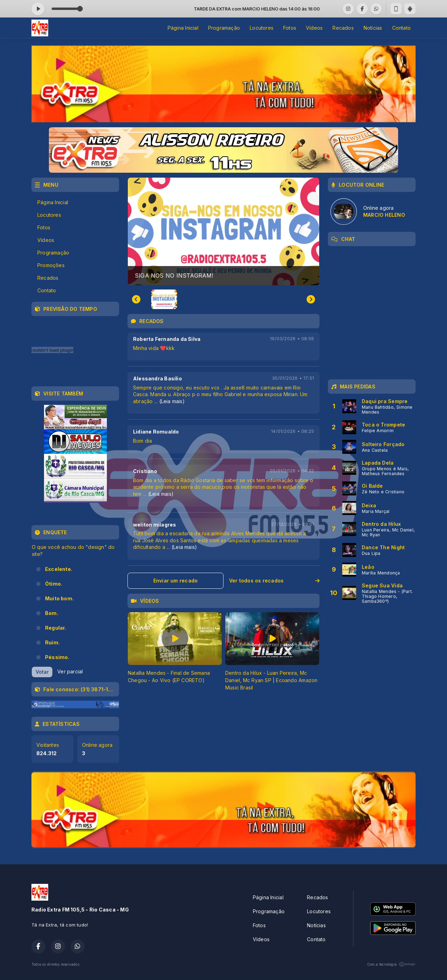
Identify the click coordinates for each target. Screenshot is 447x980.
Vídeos (314, 28)
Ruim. (52, 642)
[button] (164, 299)
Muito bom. (59, 598)
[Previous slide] (136, 299)
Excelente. (59, 569)
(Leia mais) (172, 401)
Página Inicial (183, 28)
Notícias (373, 28)
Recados (343, 28)
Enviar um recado (175, 581)
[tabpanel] (175, 652)
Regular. (56, 628)
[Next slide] (311, 299)
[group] (223, 231)
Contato (401, 28)
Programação (224, 28)
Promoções (51, 265)
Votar (42, 672)
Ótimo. (54, 584)
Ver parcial (70, 671)
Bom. (52, 613)
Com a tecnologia (391, 964)
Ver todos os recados (274, 581)
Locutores (262, 28)
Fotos (290, 28)
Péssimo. (57, 657)
